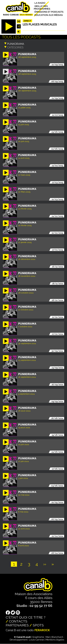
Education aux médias (49, 15)
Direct (28, 21)
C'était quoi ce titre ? (26, 617)
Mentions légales (55, 640)
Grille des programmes (42, 7)
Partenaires (17, 625)
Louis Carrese (36, 640)
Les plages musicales (40, 24)
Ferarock (42, 630)
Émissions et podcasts (49, 12)
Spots (38, 625)
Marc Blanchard (54, 637)
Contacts (18, 621)
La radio (40, 3)
